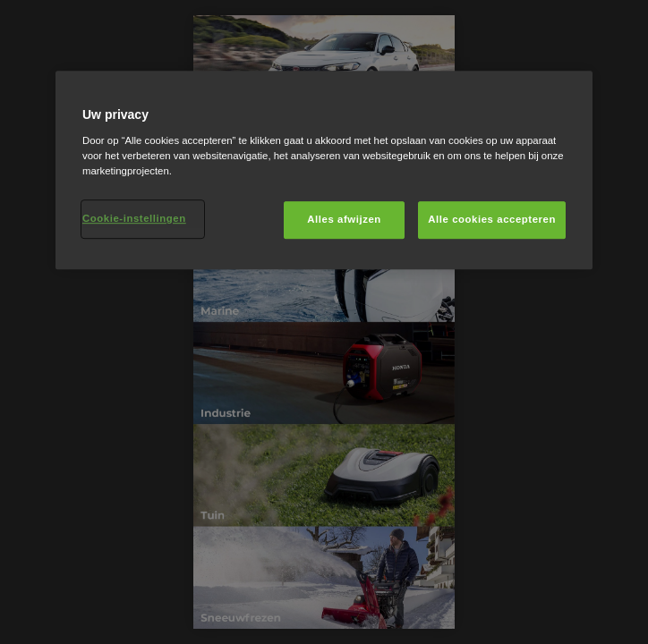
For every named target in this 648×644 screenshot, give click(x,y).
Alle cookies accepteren (492, 219)
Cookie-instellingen (134, 218)
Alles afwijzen (344, 219)
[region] (324, 170)
